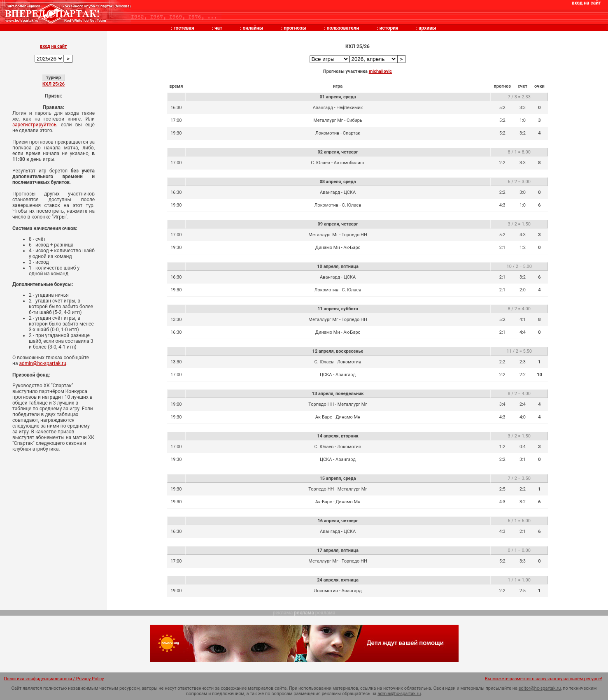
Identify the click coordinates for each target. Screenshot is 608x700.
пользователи (343, 28)
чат (218, 28)
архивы (427, 28)
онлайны (253, 28)
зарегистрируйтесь (34, 125)
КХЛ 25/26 (54, 84)
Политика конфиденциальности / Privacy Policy (54, 679)
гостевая (184, 28)
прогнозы (295, 28)
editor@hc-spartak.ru (540, 688)
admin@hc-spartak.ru (43, 363)
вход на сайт (586, 3)
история (389, 28)
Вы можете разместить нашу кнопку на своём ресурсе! (544, 679)
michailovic (380, 71)
